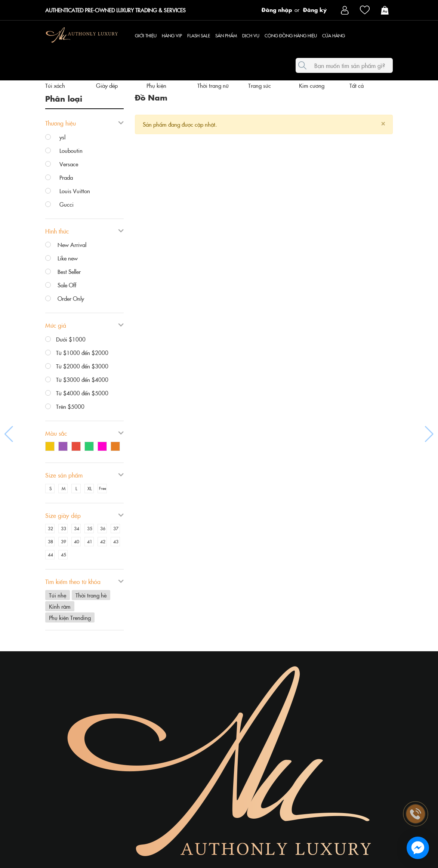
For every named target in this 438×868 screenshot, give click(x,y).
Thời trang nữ (213, 85)
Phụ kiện (156, 85)
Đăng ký (315, 9)
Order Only (65, 299)
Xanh (89, 446)
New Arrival (66, 245)
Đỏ (76, 446)
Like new (61, 258)
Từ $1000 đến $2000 (77, 353)
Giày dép (107, 85)
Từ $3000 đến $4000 (77, 380)
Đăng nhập (277, 9)
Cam (115, 446)
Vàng (50, 446)
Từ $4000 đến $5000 (77, 393)
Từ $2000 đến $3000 (77, 366)
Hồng (102, 446)
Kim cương (312, 85)
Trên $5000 (65, 407)
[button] (9, 434)
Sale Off (61, 285)
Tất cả (357, 85)
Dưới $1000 (65, 339)
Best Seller (63, 272)
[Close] (383, 123)
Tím (63, 446)
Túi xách (55, 85)
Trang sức (260, 85)
